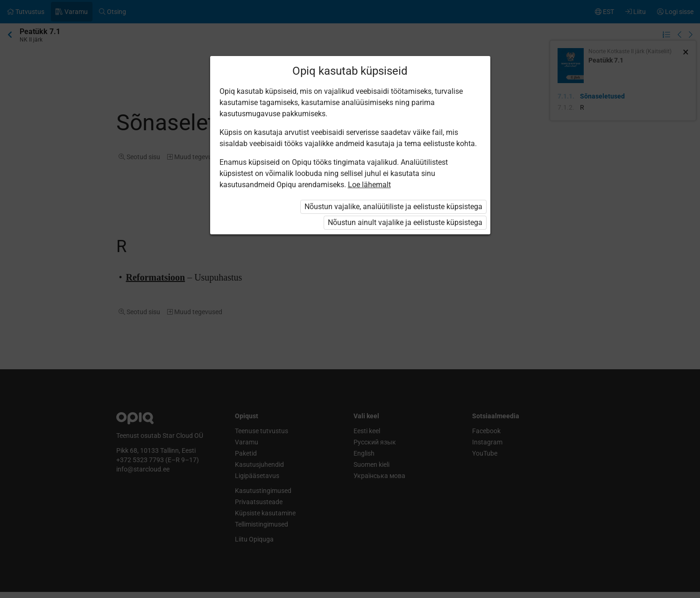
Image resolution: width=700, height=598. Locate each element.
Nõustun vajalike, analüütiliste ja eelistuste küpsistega (393, 207)
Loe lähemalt (369, 185)
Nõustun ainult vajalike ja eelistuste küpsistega (405, 222)
